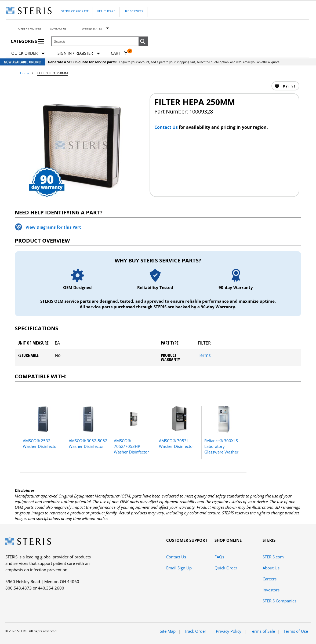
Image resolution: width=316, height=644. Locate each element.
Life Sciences (133, 11)
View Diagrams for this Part (53, 227)
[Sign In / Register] (79, 53)
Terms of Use (296, 631)
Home (25, 73)
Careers (270, 579)
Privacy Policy (229, 631)
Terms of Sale (262, 631)
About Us (271, 568)
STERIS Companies (279, 601)
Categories (28, 41)
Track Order (196, 631)
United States (92, 28)
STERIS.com (273, 557)
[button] (143, 42)
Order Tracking (30, 28)
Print (289, 86)
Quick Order (28, 54)
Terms (204, 355)
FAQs (219, 557)
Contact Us (58, 28)
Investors (271, 590)
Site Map (168, 631)
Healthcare (106, 11)
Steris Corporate (75, 11)
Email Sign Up (179, 568)
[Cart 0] (119, 53)
